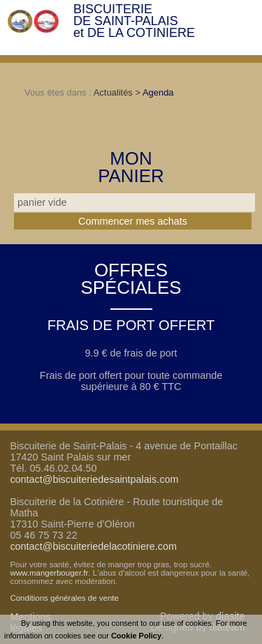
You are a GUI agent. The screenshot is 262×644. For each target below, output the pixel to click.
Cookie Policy (136, 636)
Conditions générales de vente (64, 598)
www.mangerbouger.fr (49, 573)
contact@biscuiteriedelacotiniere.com (93, 546)
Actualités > (118, 92)
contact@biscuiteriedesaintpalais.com (94, 479)
